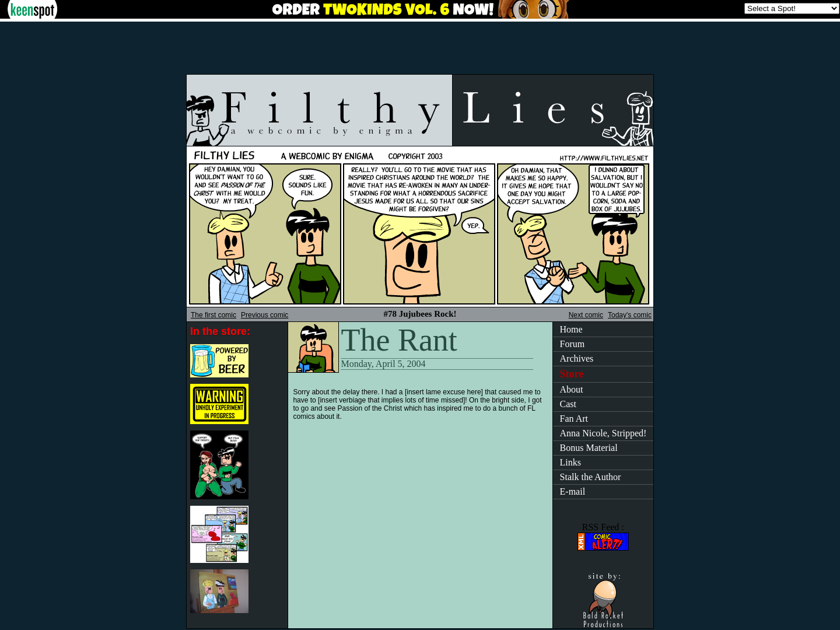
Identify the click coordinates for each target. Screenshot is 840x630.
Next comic (586, 315)
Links (570, 462)
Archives (577, 358)
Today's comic (630, 315)
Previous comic (265, 315)
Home (571, 329)
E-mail (573, 491)
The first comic (213, 315)
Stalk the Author (591, 477)
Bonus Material (589, 448)
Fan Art (574, 419)
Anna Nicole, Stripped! (603, 433)
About (572, 389)
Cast (568, 404)
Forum (573, 344)
